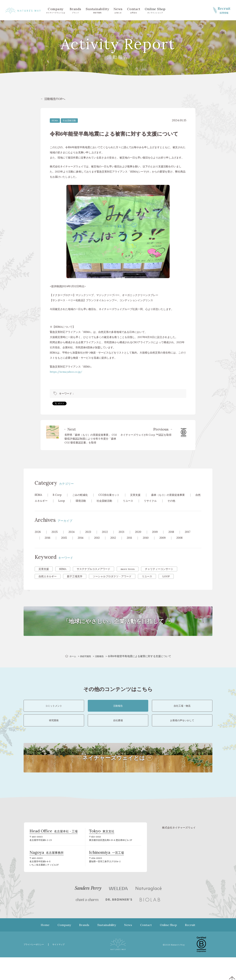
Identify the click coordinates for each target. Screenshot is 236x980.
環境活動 (100, 501)
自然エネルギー (55, 501)
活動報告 (101, 662)
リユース (151, 501)
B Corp (58, 495)
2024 (73, 538)
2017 (195, 538)
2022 (108, 538)
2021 (125, 538)
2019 (160, 538)
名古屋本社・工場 (54, 852)
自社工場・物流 (182, 715)
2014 (82, 544)
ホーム (71, 662)
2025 (55, 538)
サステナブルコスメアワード (93, 575)
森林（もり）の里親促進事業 (178, 495)
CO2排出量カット (114, 495)
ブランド (76, 10)
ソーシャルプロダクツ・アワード (112, 582)
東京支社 (102, 852)
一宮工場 (106, 875)
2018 (178, 538)
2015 (65, 544)
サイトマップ (63, 967)
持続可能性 (97, 10)
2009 (168, 544)
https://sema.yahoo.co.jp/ (66, 372)
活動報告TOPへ (55, 99)
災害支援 (143, 495)
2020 (143, 538)
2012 (116, 544)
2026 (38, 538)
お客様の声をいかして (182, 736)
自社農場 (118, 736)
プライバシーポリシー (36, 967)
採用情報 (224, 10)
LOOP (166, 582)
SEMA (55, 120)
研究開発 (54, 736)
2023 (91, 538)
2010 (150, 544)
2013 (99, 544)
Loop (80, 501)
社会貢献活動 (69, 120)
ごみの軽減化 (83, 495)
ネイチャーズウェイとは (56, 10)
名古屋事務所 (47, 875)
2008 (186, 544)
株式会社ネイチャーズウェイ (179, 847)
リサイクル (175, 501)
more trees (128, 575)
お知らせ (118, 10)
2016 (48, 544)
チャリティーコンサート (159, 575)
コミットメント (54, 715)
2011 (133, 544)
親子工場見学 (75, 582)
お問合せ (134, 10)
